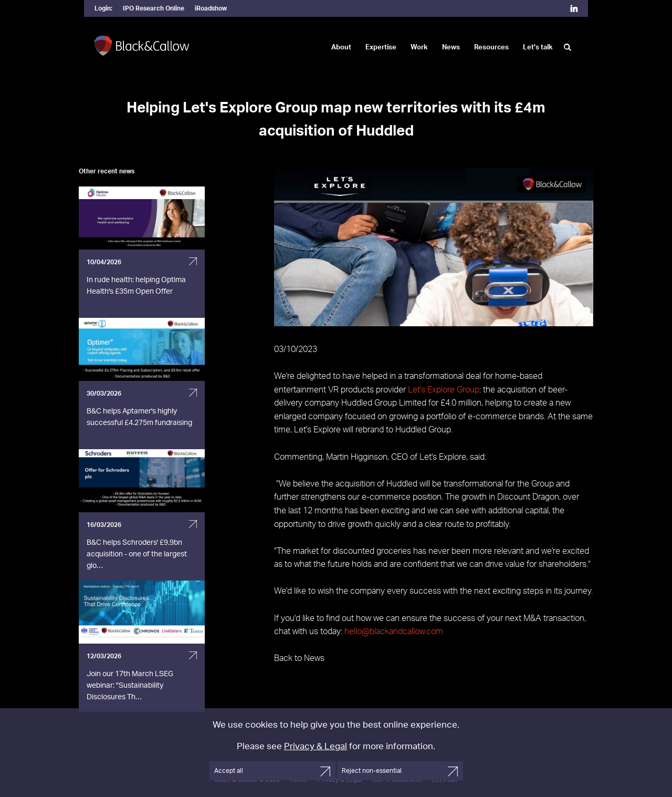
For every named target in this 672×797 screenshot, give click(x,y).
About (341, 48)
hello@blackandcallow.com (394, 632)
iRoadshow (211, 8)
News (451, 48)
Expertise (381, 48)
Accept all (229, 771)
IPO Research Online (154, 8)
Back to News (299, 658)
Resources (491, 48)
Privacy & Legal (316, 746)
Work (419, 48)
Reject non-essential (372, 771)
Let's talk (538, 48)
